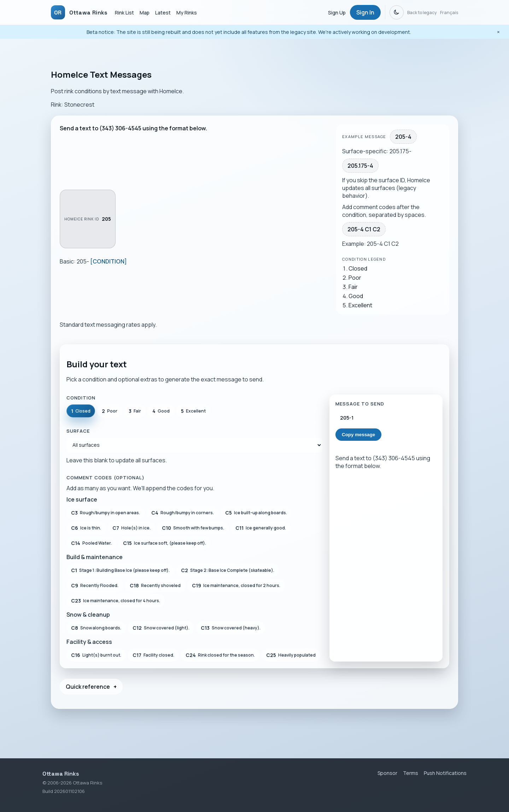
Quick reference (88, 687)
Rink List (124, 13)
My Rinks (187, 13)
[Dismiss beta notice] (498, 32)
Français (449, 13)
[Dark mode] (397, 12)
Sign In (365, 12)
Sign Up (337, 13)
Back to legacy (422, 13)
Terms (411, 773)
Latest (163, 13)
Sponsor (387, 773)
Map (145, 13)
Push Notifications (445, 773)
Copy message (358, 435)
